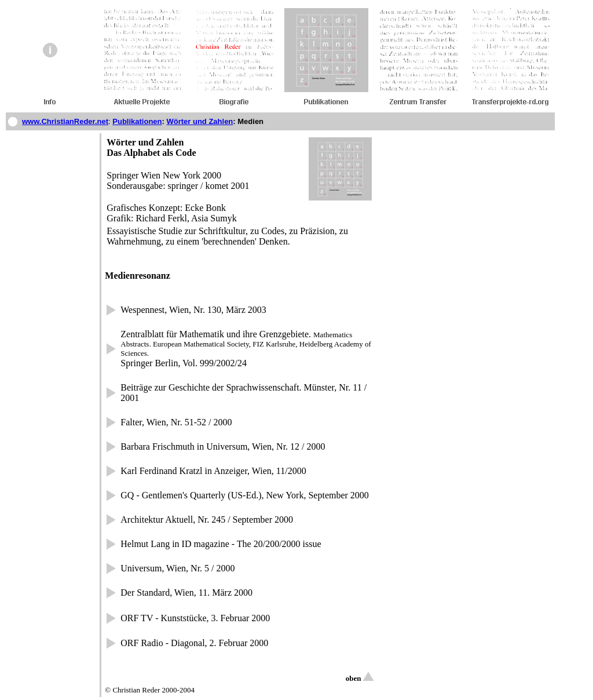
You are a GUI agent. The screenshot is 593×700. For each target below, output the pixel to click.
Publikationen (137, 121)
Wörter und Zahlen (200, 121)
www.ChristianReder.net (65, 121)
